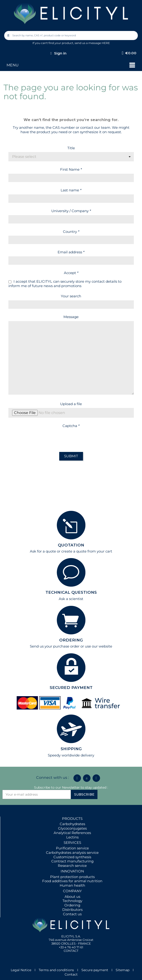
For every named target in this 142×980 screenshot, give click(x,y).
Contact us (72, 914)
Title (71, 148)
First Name (71, 169)
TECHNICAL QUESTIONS (71, 592)
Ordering (72, 905)
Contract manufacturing (72, 861)
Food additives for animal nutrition (72, 881)
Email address (71, 252)
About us (72, 897)
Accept (71, 273)
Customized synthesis (72, 857)
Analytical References (72, 833)
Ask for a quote (43, 551)
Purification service (72, 848)
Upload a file (71, 404)
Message (71, 317)
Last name (71, 190)
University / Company (71, 211)
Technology (72, 901)
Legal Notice (21, 970)
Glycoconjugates (72, 828)
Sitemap (123, 970)
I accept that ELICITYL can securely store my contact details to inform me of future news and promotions (65, 284)
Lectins (72, 837)
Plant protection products (72, 877)
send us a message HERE (92, 43)
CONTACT (71, 951)
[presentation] (44, 439)
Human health (72, 885)
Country (71, 232)
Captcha (71, 426)
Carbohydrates (72, 824)
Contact (71, 974)
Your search (71, 296)
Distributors (72, 910)
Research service (72, 866)
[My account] (58, 53)
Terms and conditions (56, 970)
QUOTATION (71, 545)
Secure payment (95, 970)
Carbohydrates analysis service (72, 853)
